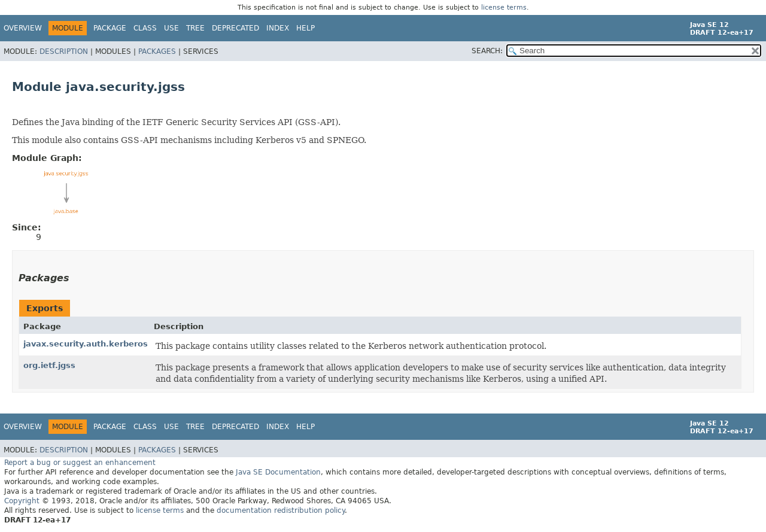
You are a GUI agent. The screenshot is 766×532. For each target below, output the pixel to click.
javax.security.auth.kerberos (86, 344)
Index (278, 28)
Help (306, 28)
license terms (504, 7)
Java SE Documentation (278, 472)
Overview (23, 28)
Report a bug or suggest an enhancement (80, 463)
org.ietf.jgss (49, 365)
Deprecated (235, 28)
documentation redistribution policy (281, 510)
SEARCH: (487, 51)
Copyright (22, 501)
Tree (195, 28)
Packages (157, 51)
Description (64, 51)
